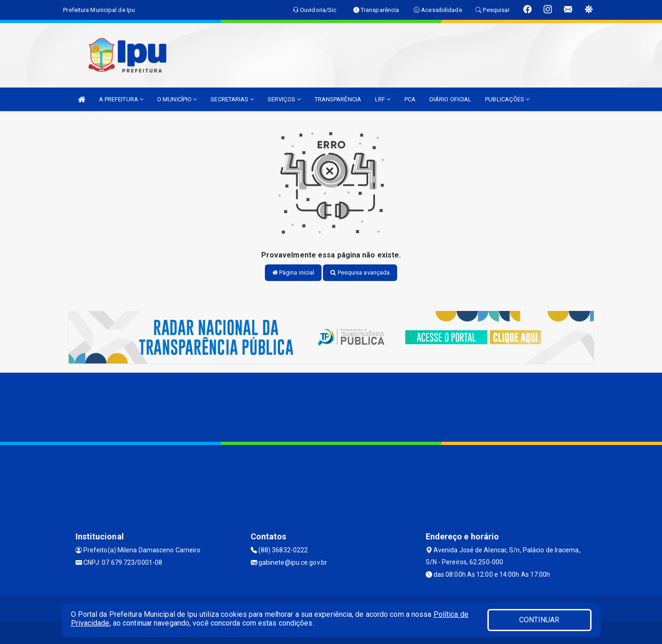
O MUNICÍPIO (177, 99)
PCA (410, 99)
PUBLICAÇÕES (507, 99)
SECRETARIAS (232, 99)
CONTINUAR (539, 620)
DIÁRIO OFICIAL (450, 99)
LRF (383, 99)
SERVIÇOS (284, 99)
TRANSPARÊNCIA (338, 99)
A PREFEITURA (121, 99)
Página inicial (293, 272)
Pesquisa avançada (360, 272)
